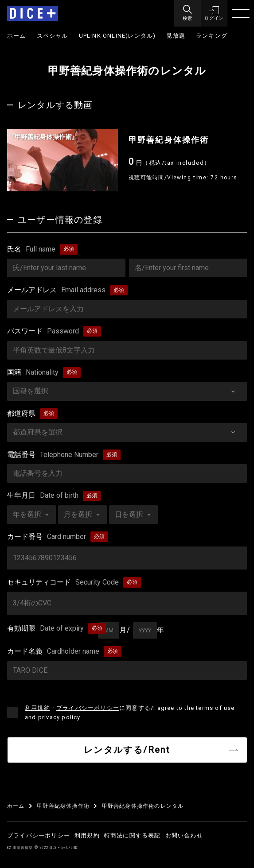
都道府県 (21, 413)
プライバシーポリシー (88, 708)
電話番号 (53, 455)
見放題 (176, 36)
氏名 (31, 249)
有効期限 (45, 628)
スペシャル (53, 36)
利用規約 (37, 708)
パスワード (43, 331)
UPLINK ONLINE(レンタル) (117, 36)
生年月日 (43, 496)
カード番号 (47, 537)
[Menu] (188, 13)
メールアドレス (56, 290)
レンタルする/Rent (127, 750)
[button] (214, 13)
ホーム (17, 36)
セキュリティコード (63, 582)
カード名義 (53, 651)
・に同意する (130, 713)
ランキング (212, 36)
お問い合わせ (184, 835)
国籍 (33, 372)
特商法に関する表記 (133, 835)
